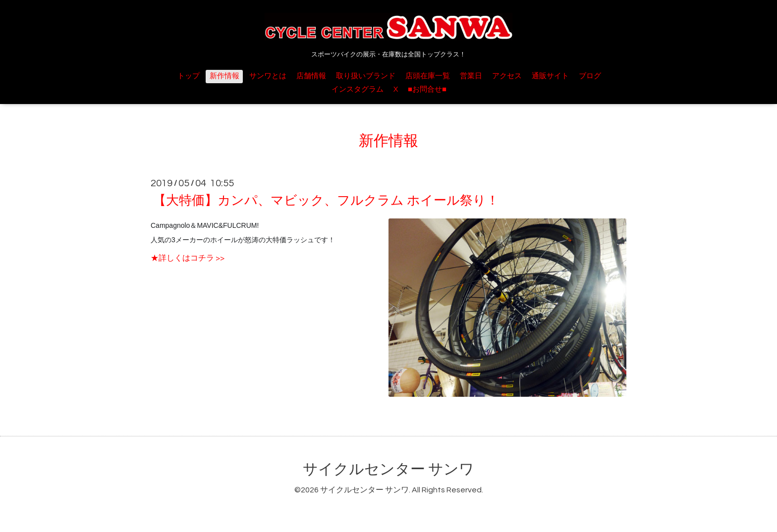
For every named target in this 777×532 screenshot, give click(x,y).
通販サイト (550, 76)
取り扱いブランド (366, 76)
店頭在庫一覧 (428, 76)
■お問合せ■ (427, 89)
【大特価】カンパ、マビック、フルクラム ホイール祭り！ (326, 201)
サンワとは (268, 76)
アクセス (507, 76)
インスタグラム (358, 89)
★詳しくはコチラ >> (188, 258)
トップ (189, 76)
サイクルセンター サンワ (388, 469)
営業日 (471, 76)
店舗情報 (311, 76)
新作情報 (224, 76)
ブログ (590, 76)
